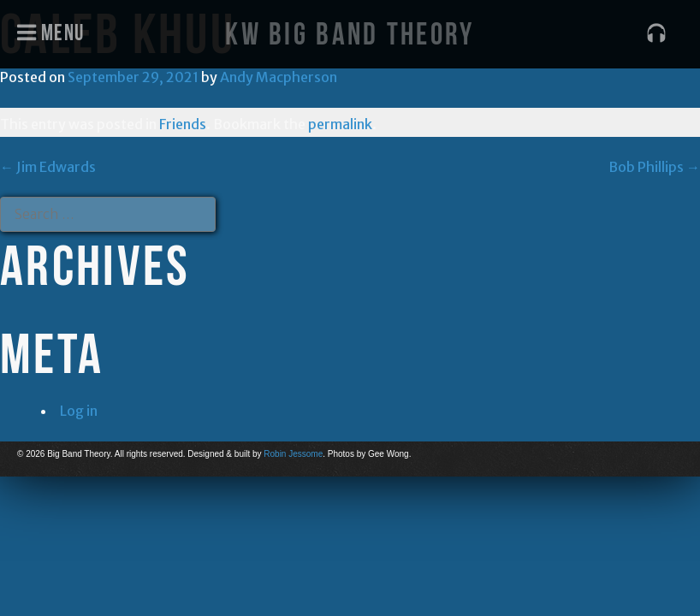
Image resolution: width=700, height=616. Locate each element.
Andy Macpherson (279, 77)
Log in (79, 411)
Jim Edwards (48, 167)
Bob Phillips (654, 167)
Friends (183, 124)
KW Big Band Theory (350, 34)
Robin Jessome (293, 454)
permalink (340, 124)
